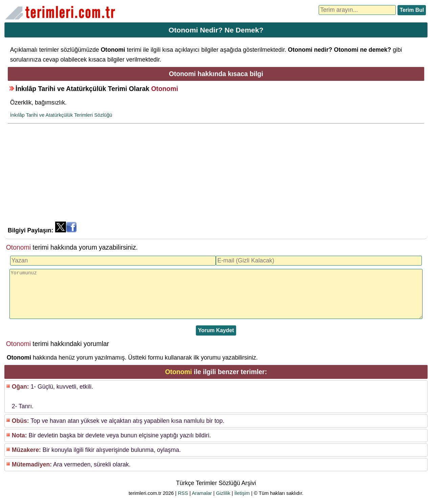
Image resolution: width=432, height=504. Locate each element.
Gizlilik (223, 493)
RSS (183, 493)
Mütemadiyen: (32, 464)
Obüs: (20, 421)
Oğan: (20, 387)
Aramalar (202, 493)
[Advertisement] (216, 174)
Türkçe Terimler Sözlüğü (62, 13)
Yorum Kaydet (216, 330)
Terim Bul (412, 10)
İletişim (242, 493)
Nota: (19, 435)
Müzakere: (26, 450)
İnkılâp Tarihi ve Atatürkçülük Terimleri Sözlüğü (61, 115)
